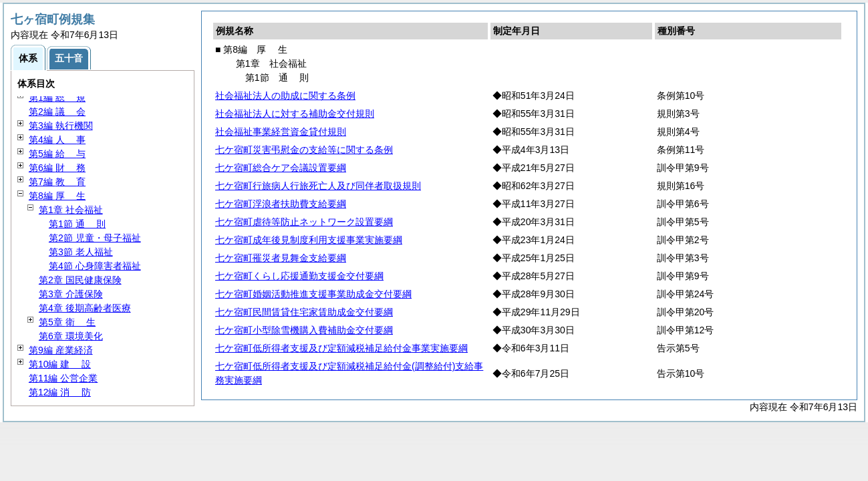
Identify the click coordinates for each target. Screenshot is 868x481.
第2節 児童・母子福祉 (95, 238)
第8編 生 (57, 196)
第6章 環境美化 (71, 336)
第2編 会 (57, 112)
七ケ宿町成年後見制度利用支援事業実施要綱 (309, 240)
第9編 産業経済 (61, 350)
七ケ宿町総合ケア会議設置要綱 (281, 168)
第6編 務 (57, 168)
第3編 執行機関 (61, 126)
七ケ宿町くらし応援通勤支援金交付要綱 (299, 276)
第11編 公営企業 (63, 378)
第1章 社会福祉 (71, 210)
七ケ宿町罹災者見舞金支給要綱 (281, 258)
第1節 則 (77, 224)
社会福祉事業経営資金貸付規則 (281, 132)
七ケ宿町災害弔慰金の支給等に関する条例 (304, 150)
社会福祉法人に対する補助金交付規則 (295, 114)
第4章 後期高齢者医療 (85, 308)
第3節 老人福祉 (81, 252)
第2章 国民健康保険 (80, 280)
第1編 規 (57, 98)
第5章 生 (67, 322)
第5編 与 (57, 154)
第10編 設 (60, 364)
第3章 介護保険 (71, 294)
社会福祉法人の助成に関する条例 (285, 96)
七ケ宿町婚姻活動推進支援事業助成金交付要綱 (313, 294)
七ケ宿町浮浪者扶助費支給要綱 (281, 204)
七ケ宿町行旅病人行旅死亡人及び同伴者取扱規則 (318, 186)
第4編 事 (57, 140)
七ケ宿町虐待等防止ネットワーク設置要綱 (304, 222)
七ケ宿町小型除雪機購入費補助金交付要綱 (304, 330)
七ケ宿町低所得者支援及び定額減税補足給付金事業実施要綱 (341, 348)
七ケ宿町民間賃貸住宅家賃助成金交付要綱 (304, 312)
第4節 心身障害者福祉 (95, 266)
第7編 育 (57, 182)
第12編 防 (60, 392)
